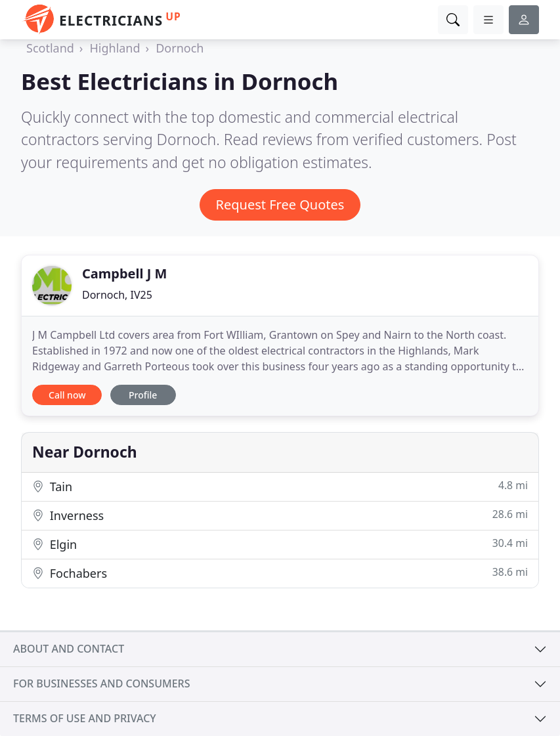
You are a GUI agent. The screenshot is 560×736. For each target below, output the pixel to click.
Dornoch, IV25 (117, 295)
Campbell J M (124, 273)
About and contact (69, 649)
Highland (115, 48)
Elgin (280, 544)
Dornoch (180, 48)
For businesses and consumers (101, 683)
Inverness (280, 515)
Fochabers (280, 573)
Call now (67, 395)
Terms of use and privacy (85, 718)
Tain (280, 486)
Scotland (50, 48)
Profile (143, 395)
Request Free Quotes (280, 205)
